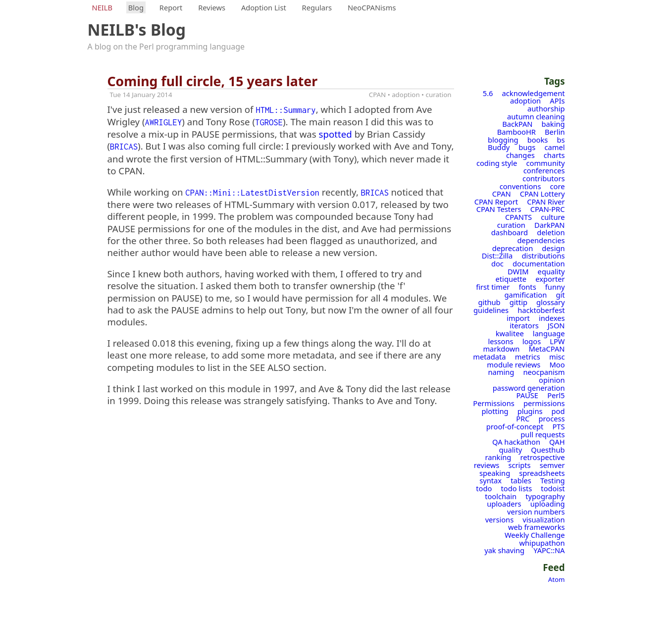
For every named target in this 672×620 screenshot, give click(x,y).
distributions (543, 256)
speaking (495, 473)
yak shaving (504, 550)
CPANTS (518, 217)
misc (557, 357)
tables (521, 480)
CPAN (502, 194)
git (560, 295)
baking (553, 124)
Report (171, 7)
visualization (543, 519)
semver (552, 465)
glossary (550, 302)
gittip (518, 302)
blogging (503, 140)
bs (561, 140)
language (549, 333)
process (552, 418)
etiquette (511, 279)
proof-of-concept (515, 426)
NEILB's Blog (137, 29)
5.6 (488, 93)
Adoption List (264, 7)
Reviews (212, 7)
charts (554, 155)
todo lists (516, 488)
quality (511, 450)
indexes (552, 318)
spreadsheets (542, 473)
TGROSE (269, 122)
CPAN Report (496, 202)
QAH (557, 442)
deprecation (513, 248)
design (553, 248)
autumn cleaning (536, 116)
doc (497, 263)
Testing (553, 480)
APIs (557, 101)
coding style (497, 163)
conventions (520, 186)
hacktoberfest (541, 310)
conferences (544, 170)
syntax (491, 480)
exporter (550, 279)
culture (553, 217)
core (558, 186)
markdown (501, 349)
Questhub (548, 450)
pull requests (543, 434)
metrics (528, 357)
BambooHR (517, 132)
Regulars (317, 7)
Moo (557, 364)
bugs (527, 147)
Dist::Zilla (497, 256)
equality (551, 271)
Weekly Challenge (535, 535)
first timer (493, 287)
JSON (556, 325)
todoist (553, 488)
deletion (551, 232)
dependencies (541, 240)
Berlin (555, 132)
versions (500, 519)
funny (555, 287)
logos (532, 341)
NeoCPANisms (372, 7)
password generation (529, 388)
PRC (523, 418)
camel (554, 147)
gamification (525, 295)
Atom (557, 579)
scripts (519, 465)
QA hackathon (516, 442)
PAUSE (527, 395)
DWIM (518, 271)
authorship (546, 108)
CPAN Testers (499, 209)
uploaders (504, 504)
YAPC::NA (549, 550)
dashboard (510, 232)
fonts (527, 287)
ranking (498, 457)
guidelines (491, 310)
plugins (530, 411)
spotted (336, 134)
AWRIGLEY (164, 122)
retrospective (542, 457)
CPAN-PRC (548, 209)
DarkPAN (549, 225)
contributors (543, 178)
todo (484, 488)
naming (501, 372)
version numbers (536, 512)
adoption (525, 101)
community (546, 163)
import (518, 318)
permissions (544, 403)
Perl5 (556, 395)
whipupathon (542, 543)
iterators (524, 325)
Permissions (493, 403)
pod (558, 411)
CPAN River (546, 202)
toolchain (501, 496)
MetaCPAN (547, 349)
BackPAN (517, 124)
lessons (500, 341)
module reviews (514, 364)
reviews (487, 465)
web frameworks (537, 527)
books (538, 140)
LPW (557, 341)
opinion (552, 380)
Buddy (499, 147)
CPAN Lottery (543, 194)
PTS (558, 426)
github (489, 302)
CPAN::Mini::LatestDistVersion (252, 193)
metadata (489, 357)
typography (545, 496)
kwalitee (510, 333)
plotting (495, 411)
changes (520, 155)
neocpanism (544, 372)
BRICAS (124, 147)
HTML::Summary (285, 110)
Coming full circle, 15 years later (213, 81)
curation (511, 225)
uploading (548, 504)
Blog (136, 7)
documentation (539, 263)
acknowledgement (534, 93)
